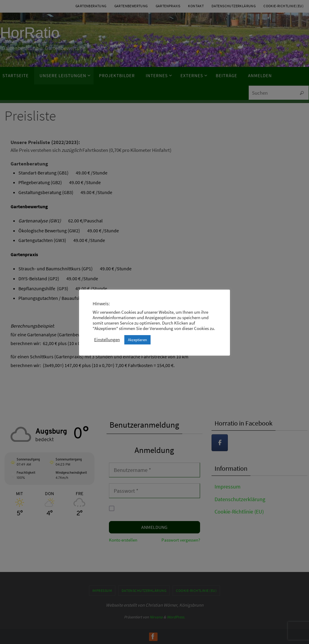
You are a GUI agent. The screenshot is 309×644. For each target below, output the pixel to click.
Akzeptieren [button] (137, 340)
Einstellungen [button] (107, 340)
